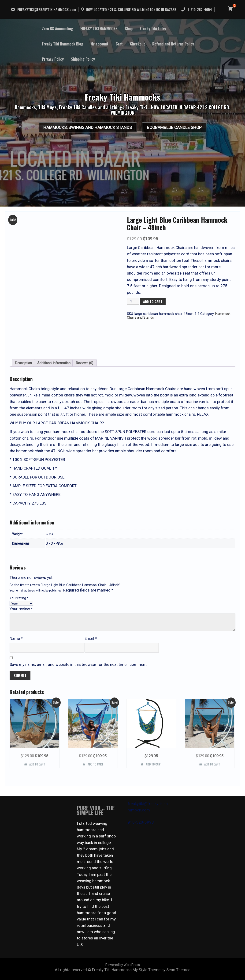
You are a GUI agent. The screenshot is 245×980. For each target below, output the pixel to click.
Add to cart (153, 301)
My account (99, 44)
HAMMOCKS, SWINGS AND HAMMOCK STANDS (83, 129)
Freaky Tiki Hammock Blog (63, 44)
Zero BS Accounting (58, 29)
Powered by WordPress (123, 965)
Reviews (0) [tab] (85, 363)
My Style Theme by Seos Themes (161, 970)
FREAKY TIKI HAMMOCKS (99, 29)
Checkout (137, 44)
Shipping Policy (83, 59)
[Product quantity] (133, 301)
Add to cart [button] (37, 764)
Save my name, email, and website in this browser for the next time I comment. (79, 664)
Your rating (19, 598)
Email (91, 638)
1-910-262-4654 (196, 9)
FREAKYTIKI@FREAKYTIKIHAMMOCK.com (43, 9)
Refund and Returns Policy (173, 44)
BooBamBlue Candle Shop (179, 129)
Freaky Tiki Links (153, 29)
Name (16, 638)
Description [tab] (24, 363)
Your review (21, 609)
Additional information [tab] (54, 363)
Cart (119, 44)
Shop (129, 29)
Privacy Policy (53, 59)
